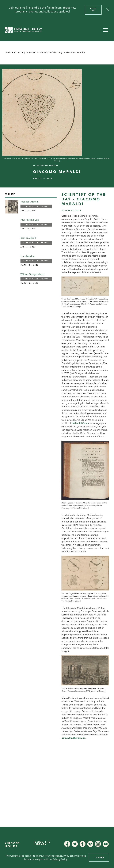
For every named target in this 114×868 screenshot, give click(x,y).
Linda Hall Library (15, 53)
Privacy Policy (60, 859)
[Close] (108, 10)
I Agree (99, 858)
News (32, 53)
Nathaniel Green (80, 423)
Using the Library (42, 843)
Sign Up (93, 10)
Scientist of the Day (51, 53)
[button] (106, 30)
